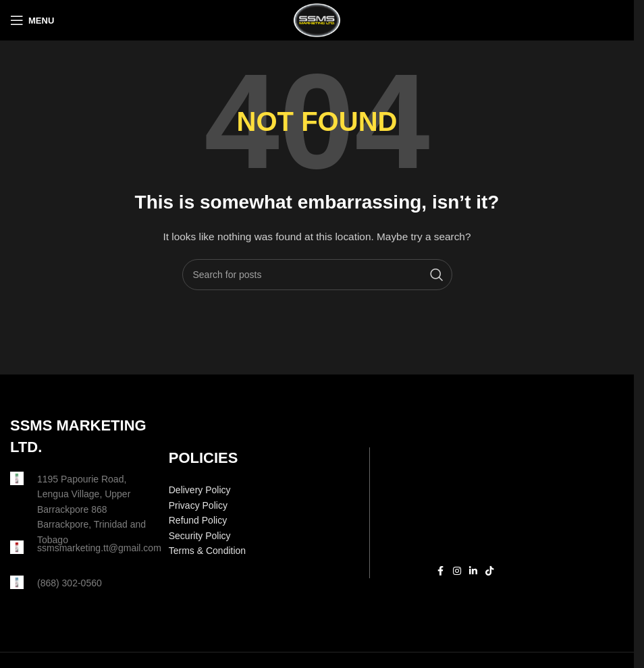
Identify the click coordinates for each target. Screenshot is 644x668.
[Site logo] (317, 20)
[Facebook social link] (441, 571)
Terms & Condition (207, 551)
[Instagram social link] (457, 571)
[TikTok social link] (489, 571)
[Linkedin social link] (473, 571)
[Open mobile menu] (32, 20)
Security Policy (200, 536)
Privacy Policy (198, 505)
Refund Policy (198, 520)
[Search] (317, 275)
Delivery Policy (200, 490)
